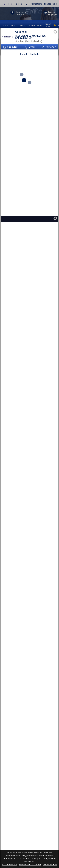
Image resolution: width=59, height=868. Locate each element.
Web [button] (40, 27)
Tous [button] (6, 27)
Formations (37, 4)
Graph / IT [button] (48, 27)
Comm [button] (31, 27)
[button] (19, 3)
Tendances (49, 4)
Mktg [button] (22, 27)
